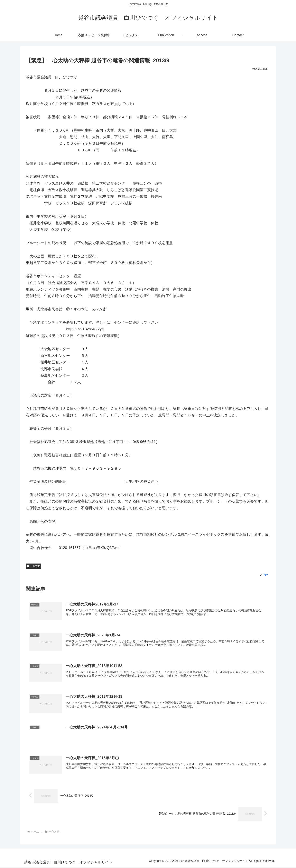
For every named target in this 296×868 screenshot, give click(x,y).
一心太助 (34, 566)
